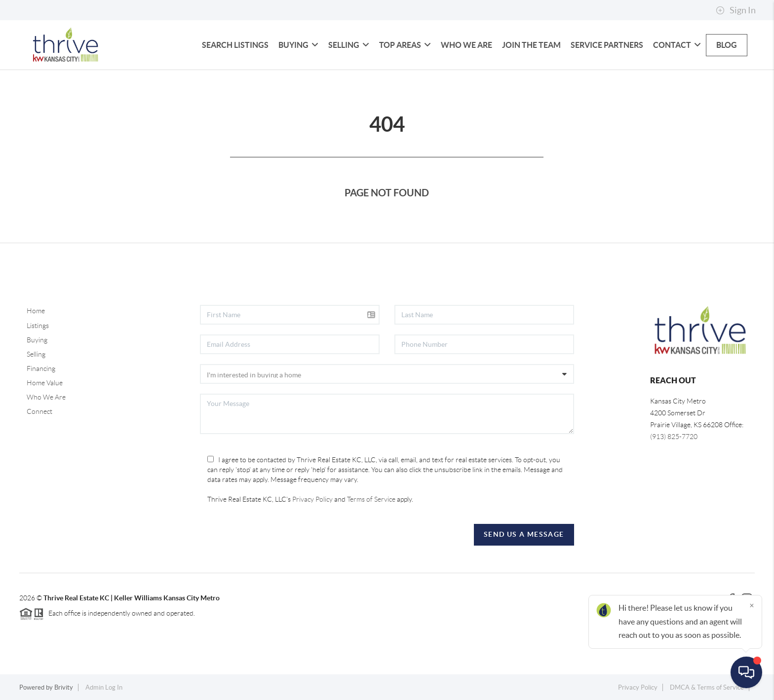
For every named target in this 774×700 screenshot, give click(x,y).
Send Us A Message (524, 534)
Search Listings (235, 45)
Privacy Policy (312, 499)
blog (727, 45)
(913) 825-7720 (674, 437)
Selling (349, 45)
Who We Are (466, 45)
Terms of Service (371, 499)
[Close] (752, 605)
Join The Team (531, 45)
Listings (38, 326)
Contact (677, 45)
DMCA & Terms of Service (707, 687)
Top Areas (405, 45)
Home (36, 311)
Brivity (64, 687)
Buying (298, 45)
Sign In (736, 10)
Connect (39, 411)
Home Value (45, 383)
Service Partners (607, 45)
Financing (41, 368)
